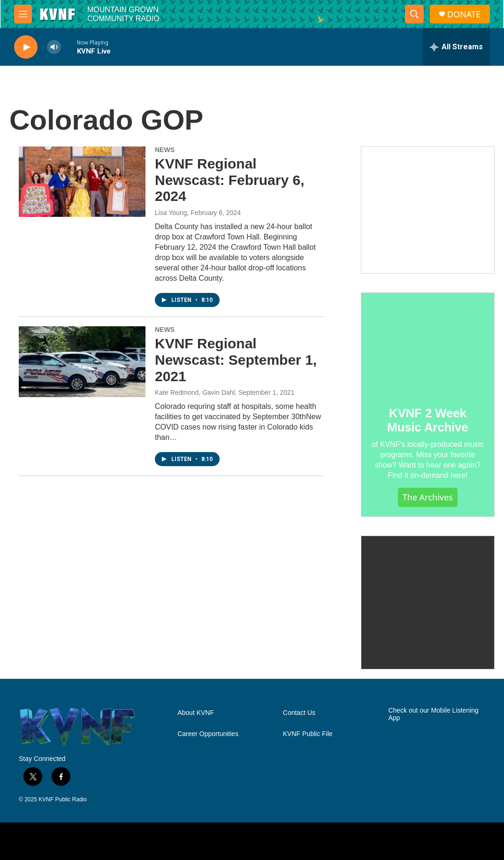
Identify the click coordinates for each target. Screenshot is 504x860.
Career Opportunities (208, 734)
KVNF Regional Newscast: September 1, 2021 (236, 360)
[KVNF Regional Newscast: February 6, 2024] (82, 182)
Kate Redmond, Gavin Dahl (195, 392)
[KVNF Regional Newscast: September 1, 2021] (82, 361)
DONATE (464, 14)
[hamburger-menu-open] (23, 14)
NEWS (165, 150)
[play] (26, 47)
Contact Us (299, 713)
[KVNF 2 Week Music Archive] (428, 343)
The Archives (428, 497)
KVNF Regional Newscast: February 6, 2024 (229, 180)
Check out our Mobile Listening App (433, 714)
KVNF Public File (308, 734)
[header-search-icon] (414, 14)
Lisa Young (171, 213)
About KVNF (196, 713)
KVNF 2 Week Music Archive (428, 420)
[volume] (54, 47)
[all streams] (456, 47)
